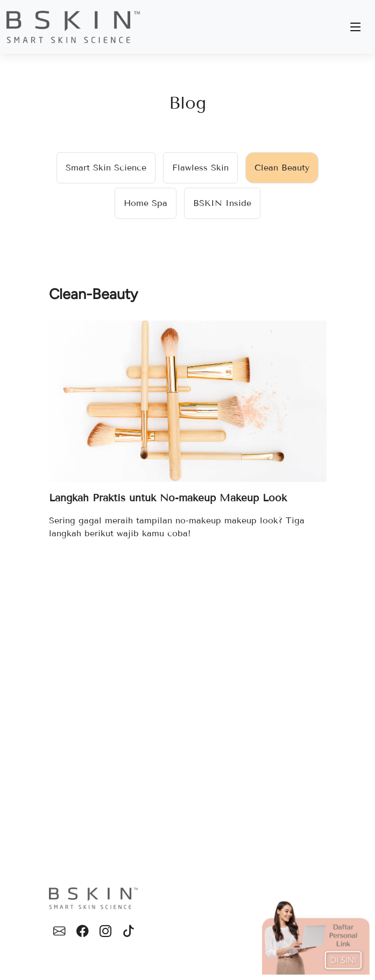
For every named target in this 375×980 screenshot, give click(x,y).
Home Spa (146, 203)
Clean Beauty (282, 168)
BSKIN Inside (222, 203)
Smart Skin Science (106, 168)
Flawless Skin (200, 168)
